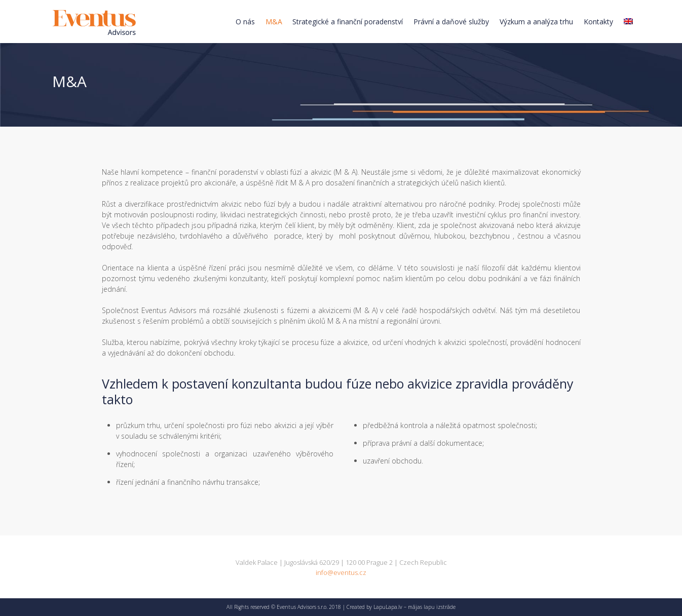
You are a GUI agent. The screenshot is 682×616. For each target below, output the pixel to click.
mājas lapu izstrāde (432, 607)
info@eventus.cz (341, 572)
